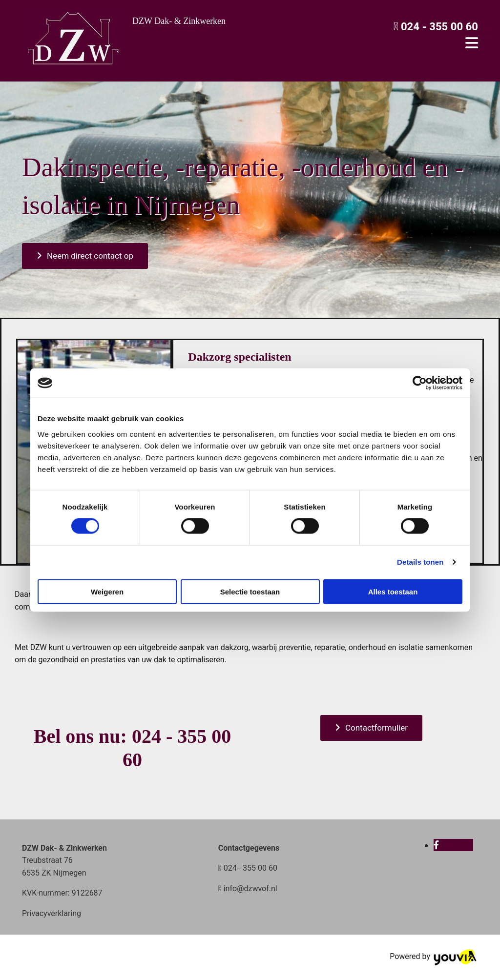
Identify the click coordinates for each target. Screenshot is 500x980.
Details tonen (420, 562)
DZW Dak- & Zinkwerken (179, 21)
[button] (85, 256)
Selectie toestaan (250, 591)
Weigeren (107, 591)
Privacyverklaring (52, 913)
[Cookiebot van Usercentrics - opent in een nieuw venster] (420, 383)
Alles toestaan (393, 591)
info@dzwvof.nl (250, 888)
